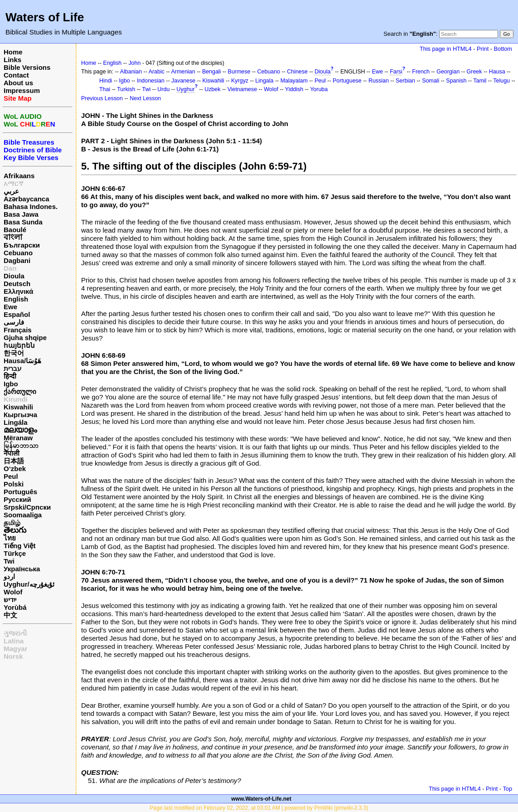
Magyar (16, 649)
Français (18, 330)
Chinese (297, 72)
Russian (379, 81)
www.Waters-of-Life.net (261, 799)
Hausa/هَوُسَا (22, 361)
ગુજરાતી (15, 633)
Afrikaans (19, 176)
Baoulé (15, 230)
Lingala (264, 81)
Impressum (22, 90)
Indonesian (151, 81)
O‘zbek (15, 469)
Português (20, 492)
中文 (10, 615)
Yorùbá (15, 607)
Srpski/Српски (27, 507)
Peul (11, 476)
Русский (17, 499)
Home (13, 52)
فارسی (14, 322)
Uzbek (212, 89)
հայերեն (19, 345)
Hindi (106, 81)
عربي (11, 191)
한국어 (14, 353)
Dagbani (17, 260)
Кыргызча (20, 415)
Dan (10, 268)
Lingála (16, 422)
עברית (12, 368)
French (421, 72)
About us (18, 83)
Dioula (14, 276)
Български (22, 245)
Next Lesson (145, 98)
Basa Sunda (23, 222)
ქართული (20, 391)
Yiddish (294, 89)
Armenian (183, 72)
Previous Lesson (102, 98)
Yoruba (319, 89)
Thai (105, 89)
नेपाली (12, 453)
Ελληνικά (18, 291)
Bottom (503, 49)
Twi (9, 561)
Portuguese (347, 81)
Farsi (396, 72)
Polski (14, 484)
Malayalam (294, 81)
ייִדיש (10, 600)
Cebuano (18, 253)
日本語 (14, 461)
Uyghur (186, 89)
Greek (474, 72)
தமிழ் (12, 523)
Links (12, 60)
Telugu (501, 81)
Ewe (10, 307)
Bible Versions (27, 67)
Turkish (126, 89)
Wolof (13, 592)
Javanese (183, 81)
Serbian (405, 81)
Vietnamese (242, 89)
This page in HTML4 (446, 49)
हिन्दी (10, 376)
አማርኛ (14, 183)
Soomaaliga (23, 515)
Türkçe (15, 553)
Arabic (157, 72)
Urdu (163, 89)
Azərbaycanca (27, 199)
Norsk (13, 656)
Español (17, 314)
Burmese (239, 72)
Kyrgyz (240, 81)
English (16, 299)
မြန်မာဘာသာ (21, 445)
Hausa (497, 72)
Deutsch (17, 284)
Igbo (11, 384)
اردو (9, 576)
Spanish (456, 81)
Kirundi (16, 399)
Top (507, 789)
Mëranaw (18, 438)
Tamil (480, 81)
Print (483, 49)
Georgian (448, 72)
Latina (14, 641)
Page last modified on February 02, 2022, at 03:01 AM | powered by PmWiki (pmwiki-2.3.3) (259, 808)
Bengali (212, 72)
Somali (431, 81)
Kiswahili (18, 407)
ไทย (10, 538)
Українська (22, 569)
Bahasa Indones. (31, 207)
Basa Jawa (21, 214)
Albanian (131, 72)
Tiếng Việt (19, 546)
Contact (16, 75)
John (134, 63)
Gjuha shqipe (25, 338)
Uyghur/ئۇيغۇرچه (29, 584)
